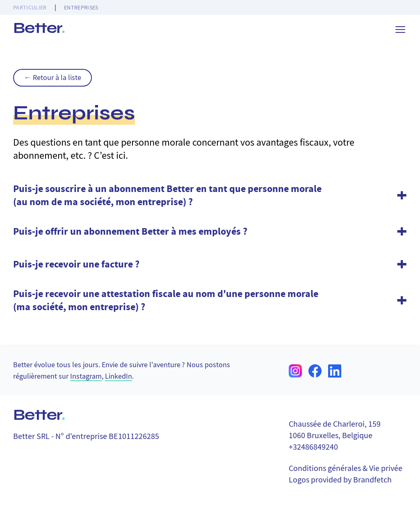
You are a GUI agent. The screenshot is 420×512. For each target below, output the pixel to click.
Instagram (86, 376)
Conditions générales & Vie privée (346, 468)
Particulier (30, 7)
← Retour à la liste (52, 78)
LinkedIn (119, 376)
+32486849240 (313, 447)
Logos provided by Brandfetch (340, 480)
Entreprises (81, 7)
